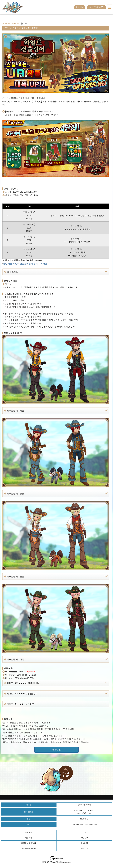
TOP (84, 833)
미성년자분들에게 (29, 848)
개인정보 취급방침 (29, 843)
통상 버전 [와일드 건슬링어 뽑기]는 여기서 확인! (25, 264)
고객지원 (84, 843)
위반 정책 (84, 838)
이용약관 (29, 838)
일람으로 (56, 750)
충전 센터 (80, 7)
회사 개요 (84, 848)
